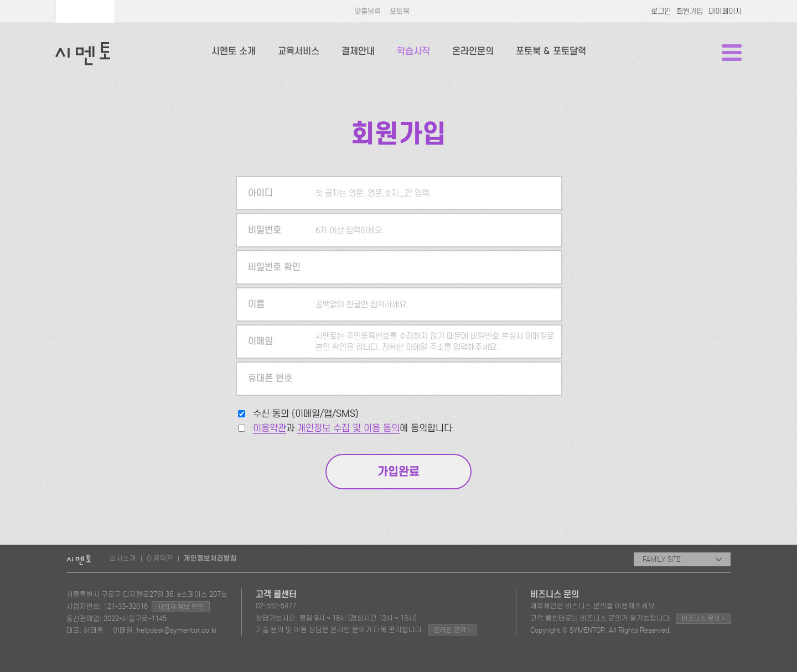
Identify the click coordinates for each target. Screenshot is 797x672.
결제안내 (358, 51)
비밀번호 (265, 230)
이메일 (260, 341)
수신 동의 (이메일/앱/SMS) (306, 414)
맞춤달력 (368, 11)
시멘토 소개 (234, 51)
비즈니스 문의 (703, 618)
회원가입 (690, 11)
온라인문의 (473, 51)
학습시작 (413, 51)
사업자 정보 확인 (181, 607)
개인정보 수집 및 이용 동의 (348, 428)
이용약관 (270, 428)
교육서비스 (299, 51)
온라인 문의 (452, 630)
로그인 (661, 11)
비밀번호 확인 (274, 267)
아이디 (260, 193)
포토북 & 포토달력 (551, 51)
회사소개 (123, 558)
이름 (256, 304)
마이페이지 (725, 11)
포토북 (400, 11)
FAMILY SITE (682, 559)
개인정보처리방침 (210, 559)
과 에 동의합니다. (354, 428)
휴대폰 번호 (270, 378)
